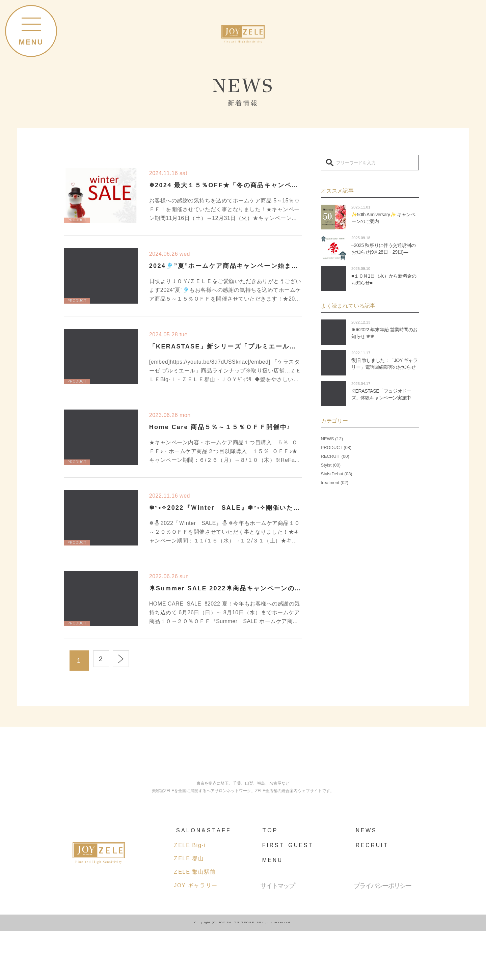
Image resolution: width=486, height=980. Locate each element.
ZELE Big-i (190, 894)
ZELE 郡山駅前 (195, 921)
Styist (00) (331, 465)
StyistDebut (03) (337, 474)
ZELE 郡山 (189, 907)
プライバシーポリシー (382, 935)
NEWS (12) (332, 439)
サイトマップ (277, 935)
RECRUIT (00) (335, 456)
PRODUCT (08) (336, 447)
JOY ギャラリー (196, 934)
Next (128, 661)
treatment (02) (335, 483)
